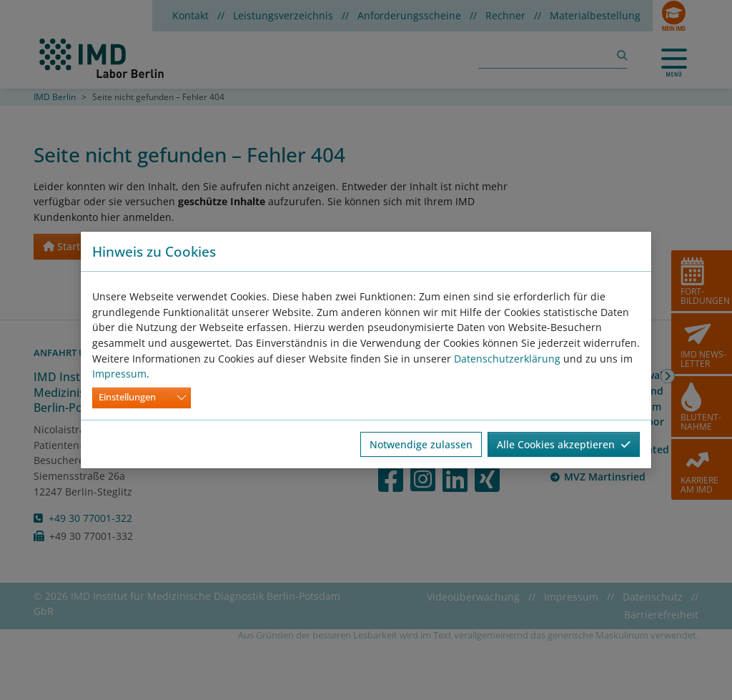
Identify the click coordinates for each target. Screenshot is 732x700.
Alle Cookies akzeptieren (564, 444)
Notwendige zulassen (421, 444)
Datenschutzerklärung (507, 359)
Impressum (119, 374)
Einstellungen (127, 397)
